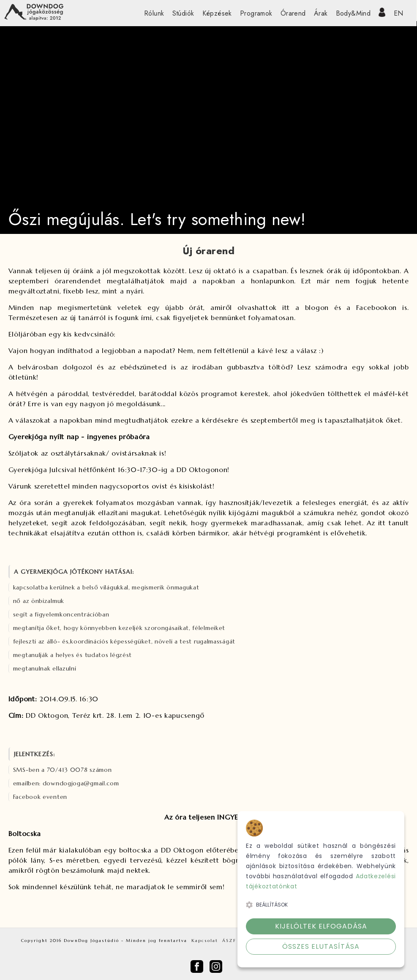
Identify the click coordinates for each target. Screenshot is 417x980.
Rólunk (154, 13)
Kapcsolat (205, 941)
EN (399, 13)
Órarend (293, 13)
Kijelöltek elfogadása (321, 926)
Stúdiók (183, 13)
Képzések (217, 13)
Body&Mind (353, 13)
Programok (256, 13)
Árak (321, 13)
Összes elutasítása (321, 946)
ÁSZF (229, 941)
